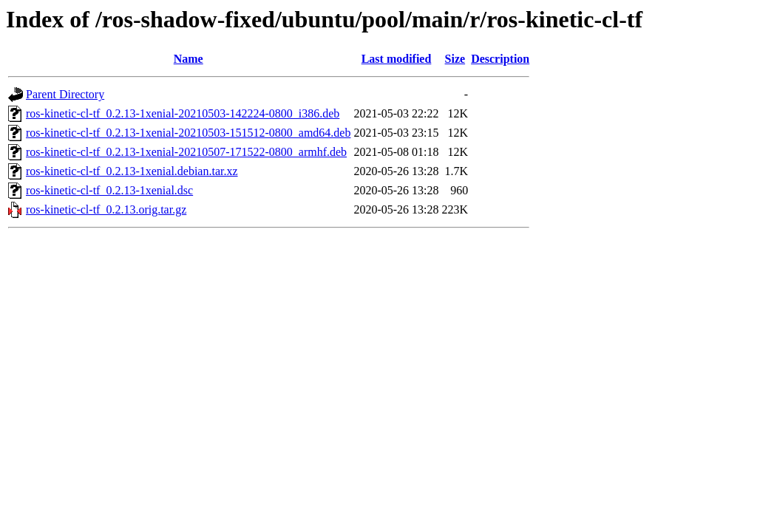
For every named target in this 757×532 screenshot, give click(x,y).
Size (455, 59)
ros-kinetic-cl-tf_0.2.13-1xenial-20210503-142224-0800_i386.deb (183, 113)
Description (500, 59)
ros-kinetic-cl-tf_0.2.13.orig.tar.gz (106, 209)
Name (189, 59)
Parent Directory (65, 94)
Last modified (397, 59)
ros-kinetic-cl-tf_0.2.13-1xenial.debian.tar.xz (132, 171)
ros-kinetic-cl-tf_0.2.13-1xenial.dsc (109, 190)
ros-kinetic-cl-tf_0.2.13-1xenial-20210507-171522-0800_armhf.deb (186, 152)
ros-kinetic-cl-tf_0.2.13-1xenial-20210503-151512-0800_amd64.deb (188, 133)
